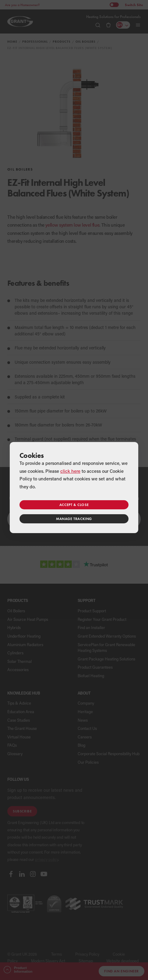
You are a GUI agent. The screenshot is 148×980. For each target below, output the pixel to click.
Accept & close (74, 505)
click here (70, 471)
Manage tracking (74, 519)
